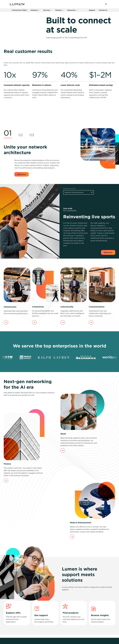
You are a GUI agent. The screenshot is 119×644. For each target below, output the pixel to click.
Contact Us (103, 11)
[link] (17, 125)
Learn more (63, 479)
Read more (22, 203)
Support (92, 11)
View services (6, 351)
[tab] (8, 162)
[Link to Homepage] (17, 4)
